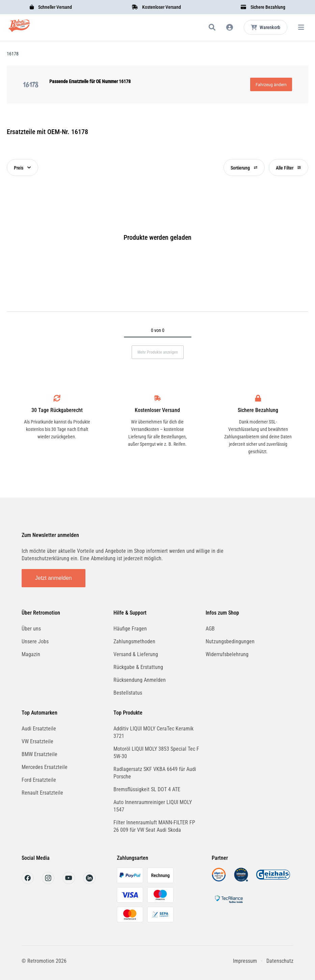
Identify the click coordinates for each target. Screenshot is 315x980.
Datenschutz (280, 961)
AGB (210, 629)
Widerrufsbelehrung (227, 654)
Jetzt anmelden (54, 578)
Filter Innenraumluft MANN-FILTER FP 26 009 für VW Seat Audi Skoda (154, 826)
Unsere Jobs (35, 641)
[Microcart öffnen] (266, 27)
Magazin (31, 654)
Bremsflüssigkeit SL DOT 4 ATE (147, 789)
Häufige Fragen (130, 629)
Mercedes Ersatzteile (45, 767)
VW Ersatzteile (37, 741)
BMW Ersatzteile (40, 754)
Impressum (245, 961)
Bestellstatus (128, 693)
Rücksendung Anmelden (140, 680)
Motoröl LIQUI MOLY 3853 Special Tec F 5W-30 (156, 753)
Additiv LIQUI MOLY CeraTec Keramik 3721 (153, 732)
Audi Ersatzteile (39, 729)
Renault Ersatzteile (42, 793)
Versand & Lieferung (136, 654)
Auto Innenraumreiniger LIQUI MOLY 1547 (153, 806)
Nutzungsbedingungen (230, 641)
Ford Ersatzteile (39, 780)
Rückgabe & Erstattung (138, 667)
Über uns (31, 629)
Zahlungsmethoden (134, 641)
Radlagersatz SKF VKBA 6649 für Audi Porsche (155, 773)
